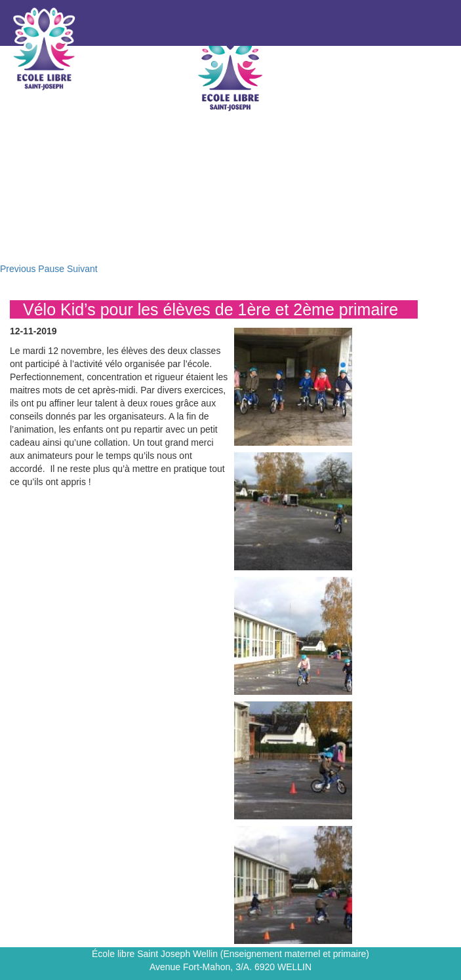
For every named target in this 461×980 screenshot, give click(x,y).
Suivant (82, 269)
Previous (18, 269)
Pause (51, 269)
